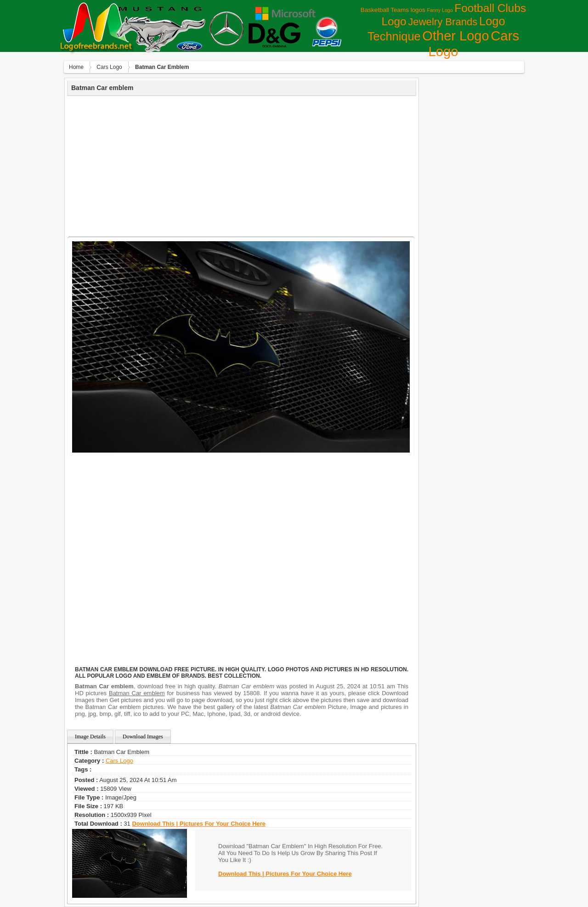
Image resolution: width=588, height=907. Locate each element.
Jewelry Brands (443, 22)
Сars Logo (109, 67)
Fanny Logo (440, 10)
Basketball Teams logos (393, 10)
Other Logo (455, 36)
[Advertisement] (242, 165)
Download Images (143, 737)
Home (76, 67)
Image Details (90, 737)
